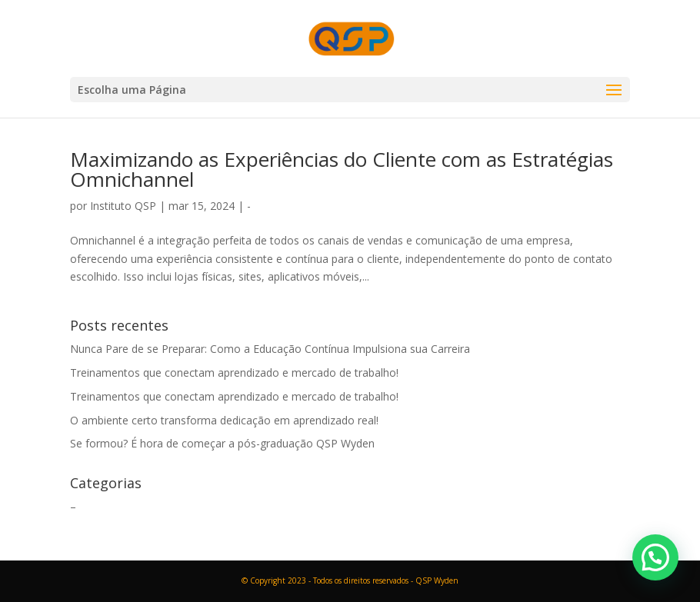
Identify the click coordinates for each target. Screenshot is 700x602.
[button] (655, 557)
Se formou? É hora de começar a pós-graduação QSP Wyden (222, 443)
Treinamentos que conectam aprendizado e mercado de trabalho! (234, 373)
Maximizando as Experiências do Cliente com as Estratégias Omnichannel (342, 169)
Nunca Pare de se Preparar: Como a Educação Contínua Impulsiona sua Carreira (270, 349)
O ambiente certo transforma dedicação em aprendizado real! (224, 420)
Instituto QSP (123, 206)
